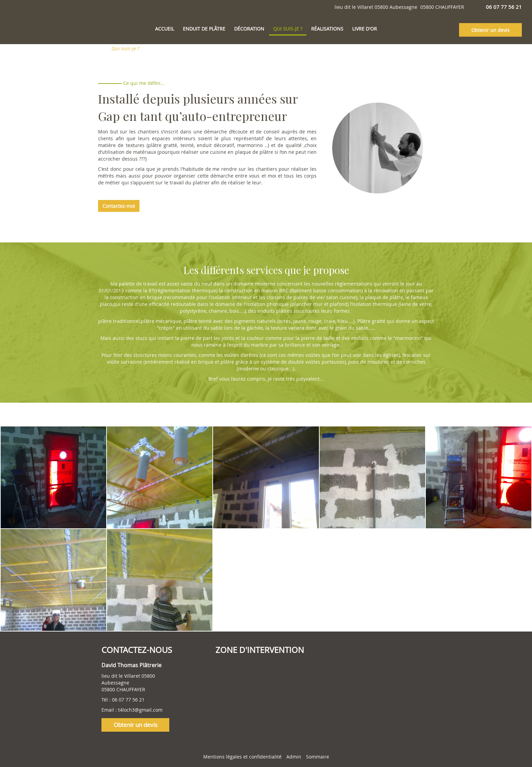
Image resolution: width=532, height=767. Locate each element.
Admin (294, 757)
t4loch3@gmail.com (140, 710)
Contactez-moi (119, 206)
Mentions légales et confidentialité (242, 757)
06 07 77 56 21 (128, 700)
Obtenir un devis (490, 30)
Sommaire (318, 757)
